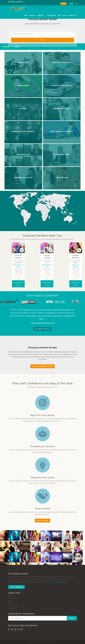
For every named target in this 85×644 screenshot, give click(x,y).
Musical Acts (23, 62)
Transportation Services (62, 85)
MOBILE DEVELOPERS (62, 155)
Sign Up (63, 4)
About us (33, 15)
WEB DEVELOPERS (23, 155)
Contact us (72, 15)
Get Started (43, 521)
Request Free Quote (22, 284)
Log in (71, 4)
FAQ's (59, 15)
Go (42, 40)
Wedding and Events (62, 108)
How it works (51, 15)
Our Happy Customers (42, 329)
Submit (72, 618)
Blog (65, 15)
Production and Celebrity (23, 132)
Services (40, 15)
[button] (76, 4)
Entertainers (23, 85)
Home (26, 15)
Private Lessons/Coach (62, 62)
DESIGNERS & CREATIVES (23, 178)
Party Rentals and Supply (62, 132)
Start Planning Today (42, 366)
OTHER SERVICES (62, 178)
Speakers (23, 108)
